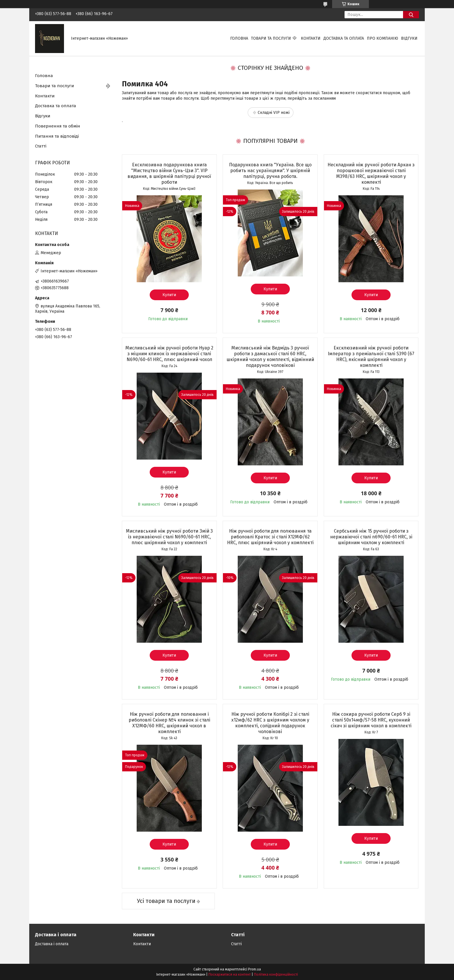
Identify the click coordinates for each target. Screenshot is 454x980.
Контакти (311, 38)
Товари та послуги (271, 38)
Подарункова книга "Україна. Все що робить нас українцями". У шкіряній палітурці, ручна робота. (270, 171)
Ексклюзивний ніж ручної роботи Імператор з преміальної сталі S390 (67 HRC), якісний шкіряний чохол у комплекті (371, 357)
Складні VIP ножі (274, 113)
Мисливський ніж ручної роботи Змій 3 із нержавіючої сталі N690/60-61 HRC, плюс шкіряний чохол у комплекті (169, 537)
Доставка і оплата (52, 944)
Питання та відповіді (57, 136)
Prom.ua (255, 969)
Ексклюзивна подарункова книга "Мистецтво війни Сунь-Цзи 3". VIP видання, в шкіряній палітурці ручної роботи (169, 173)
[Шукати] (411, 15)
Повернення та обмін (58, 126)
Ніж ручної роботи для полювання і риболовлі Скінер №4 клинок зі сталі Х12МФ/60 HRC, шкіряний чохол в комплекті (169, 723)
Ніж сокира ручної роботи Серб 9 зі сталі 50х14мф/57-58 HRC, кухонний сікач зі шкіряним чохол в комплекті (371, 720)
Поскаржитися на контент (230, 974)
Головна (239, 38)
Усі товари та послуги (166, 901)
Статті (41, 146)
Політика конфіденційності (276, 974)
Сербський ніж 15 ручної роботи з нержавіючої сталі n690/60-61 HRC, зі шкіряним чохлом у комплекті (371, 537)
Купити (169, 295)
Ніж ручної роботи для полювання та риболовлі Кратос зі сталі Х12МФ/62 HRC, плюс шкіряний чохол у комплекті (270, 537)
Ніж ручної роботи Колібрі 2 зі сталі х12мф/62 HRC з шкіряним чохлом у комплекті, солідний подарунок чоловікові (270, 723)
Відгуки (409, 38)
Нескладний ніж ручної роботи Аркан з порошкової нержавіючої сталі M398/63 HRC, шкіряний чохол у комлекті (371, 173)
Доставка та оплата (344, 38)
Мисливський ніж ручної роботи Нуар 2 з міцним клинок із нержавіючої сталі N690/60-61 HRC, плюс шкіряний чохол (169, 354)
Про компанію (382, 38)
